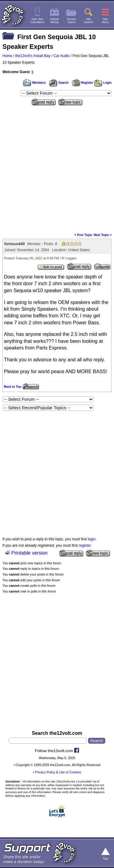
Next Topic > (103, 235)
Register (83, 83)
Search (59, 83)
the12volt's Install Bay (33, 56)
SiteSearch (88, 21)
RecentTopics (71, 21)
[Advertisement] (57, 167)
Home (7, 56)
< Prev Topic (83, 235)
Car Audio (62, 56)
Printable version (29, 553)
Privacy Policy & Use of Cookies (58, 772)
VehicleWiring (54, 21)
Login (103, 83)
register (85, 545)
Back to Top (12, 387)
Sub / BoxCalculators (38, 21)
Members (34, 83)
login (92, 539)
